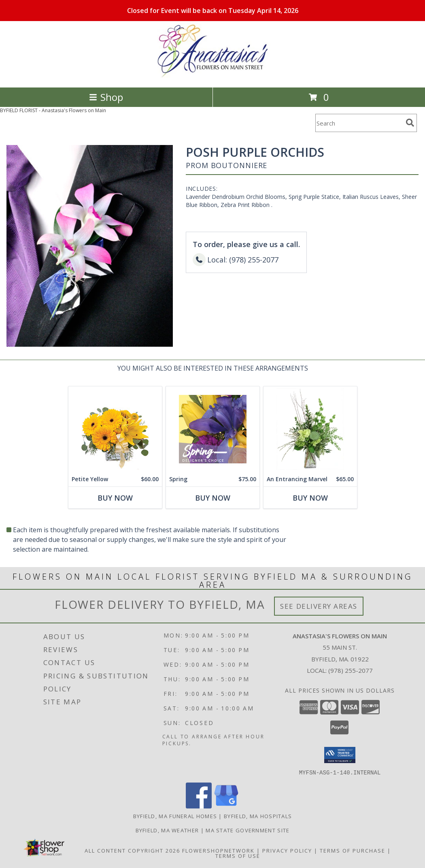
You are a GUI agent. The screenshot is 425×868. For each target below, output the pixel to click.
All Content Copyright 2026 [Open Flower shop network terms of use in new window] (132, 850)
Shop (106, 97)
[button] (340, 755)
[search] (410, 123)
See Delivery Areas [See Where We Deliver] (319, 606)
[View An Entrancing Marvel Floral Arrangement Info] (310, 429)
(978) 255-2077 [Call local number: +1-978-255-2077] (351, 670)
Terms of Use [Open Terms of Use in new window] (238, 855)
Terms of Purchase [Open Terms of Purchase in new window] (353, 850)
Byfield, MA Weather (167, 830)
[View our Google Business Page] (226, 806)
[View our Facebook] (199, 806)
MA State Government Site (248, 830)
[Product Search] (359, 123)
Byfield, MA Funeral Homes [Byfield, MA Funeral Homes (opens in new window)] (175, 816)
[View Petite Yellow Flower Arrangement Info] (115, 429)
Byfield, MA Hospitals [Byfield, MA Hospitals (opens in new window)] (258, 816)
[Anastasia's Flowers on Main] (212, 76)
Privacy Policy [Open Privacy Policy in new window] (287, 850)
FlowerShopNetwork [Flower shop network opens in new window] (218, 850)
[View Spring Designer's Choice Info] (213, 429)
